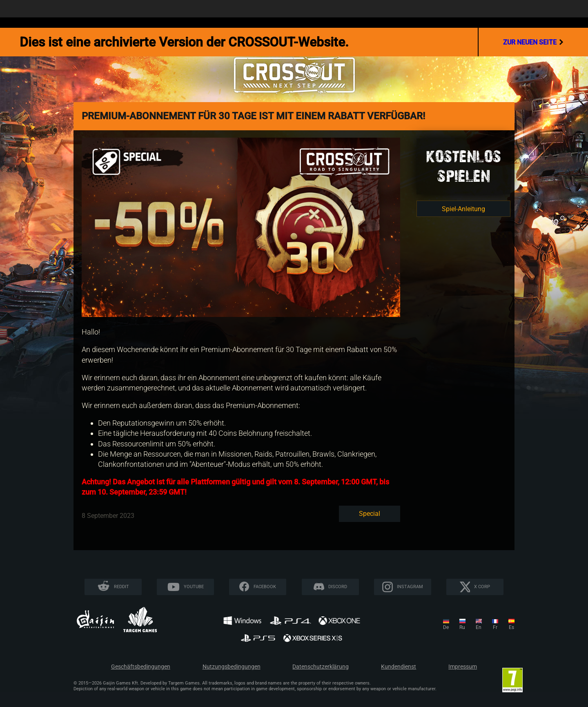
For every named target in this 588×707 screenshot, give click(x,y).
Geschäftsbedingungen (141, 667)
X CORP (482, 587)
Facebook (265, 587)
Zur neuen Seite (533, 42)
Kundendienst (399, 667)
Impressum (463, 667)
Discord (338, 587)
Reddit (121, 587)
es (511, 627)
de (446, 627)
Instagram (410, 587)
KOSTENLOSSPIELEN (463, 166)
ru (462, 627)
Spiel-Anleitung (463, 209)
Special (370, 514)
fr (495, 627)
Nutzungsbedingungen (232, 667)
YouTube (194, 587)
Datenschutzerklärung (321, 667)
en (479, 627)
